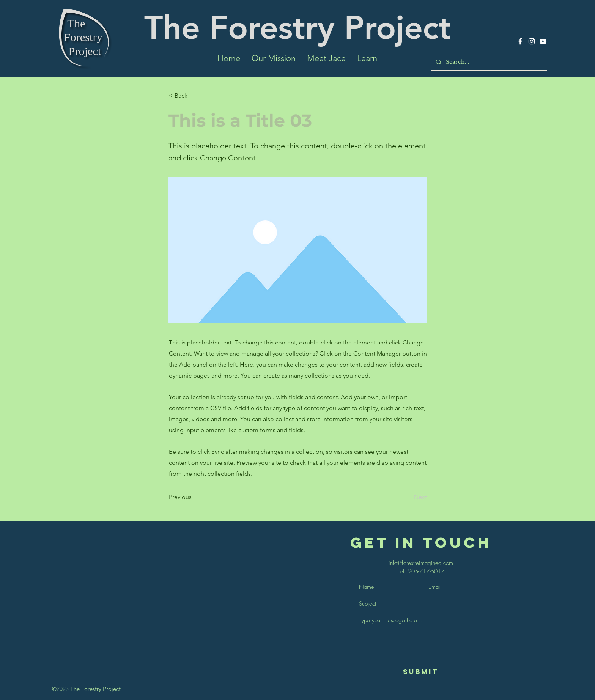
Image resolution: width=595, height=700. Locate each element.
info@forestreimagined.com (421, 563)
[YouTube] (543, 41)
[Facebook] (520, 41)
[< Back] (194, 96)
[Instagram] (532, 41)
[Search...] (489, 62)
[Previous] (194, 497)
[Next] (408, 497)
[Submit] (421, 672)
